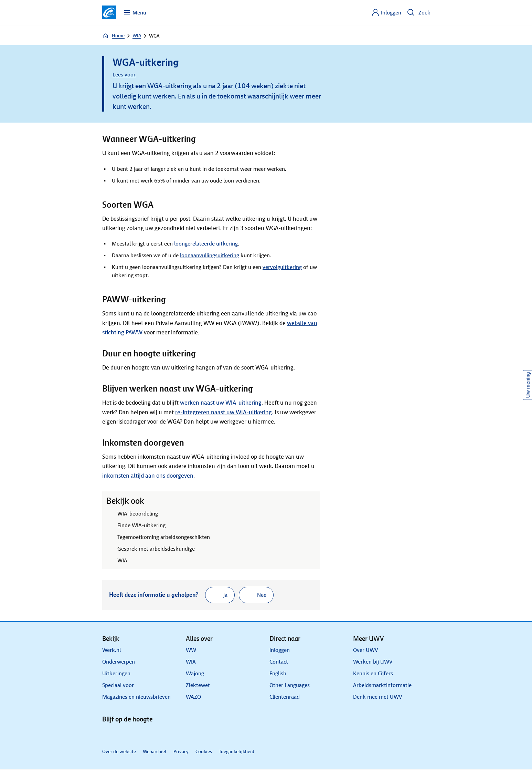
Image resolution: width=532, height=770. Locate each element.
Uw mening (528, 385)
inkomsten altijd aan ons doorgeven (148, 476)
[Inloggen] (386, 12)
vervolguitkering (282, 267)
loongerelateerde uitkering (206, 244)
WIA (137, 36)
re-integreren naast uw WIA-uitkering (224, 412)
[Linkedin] (108, 733)
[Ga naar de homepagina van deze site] (109, 12)
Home (113, 36)
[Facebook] (139, 733)
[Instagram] (154, 733)
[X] (124, 733)
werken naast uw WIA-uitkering (221, 403)
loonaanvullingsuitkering (210, 255)
